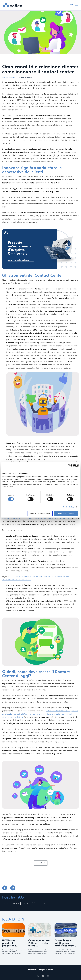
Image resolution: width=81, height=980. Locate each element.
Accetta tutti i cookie (66, 513)
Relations (27, 904)
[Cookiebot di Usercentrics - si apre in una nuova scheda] (69, 466)
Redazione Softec (8, 78)
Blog (72, 4)
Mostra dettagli (69, 507)
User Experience (42, 904)
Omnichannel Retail (11, 904)
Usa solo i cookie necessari (40, 513)
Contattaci (41, 863)
